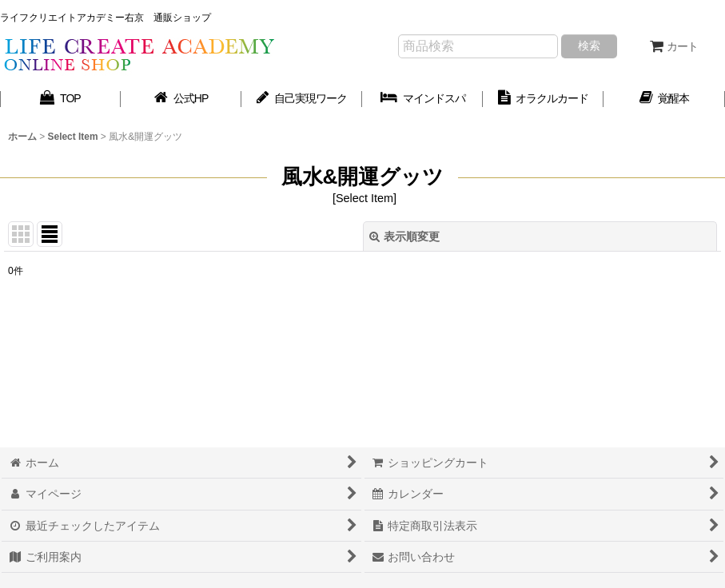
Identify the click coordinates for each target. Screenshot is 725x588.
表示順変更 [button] (404, 236)
